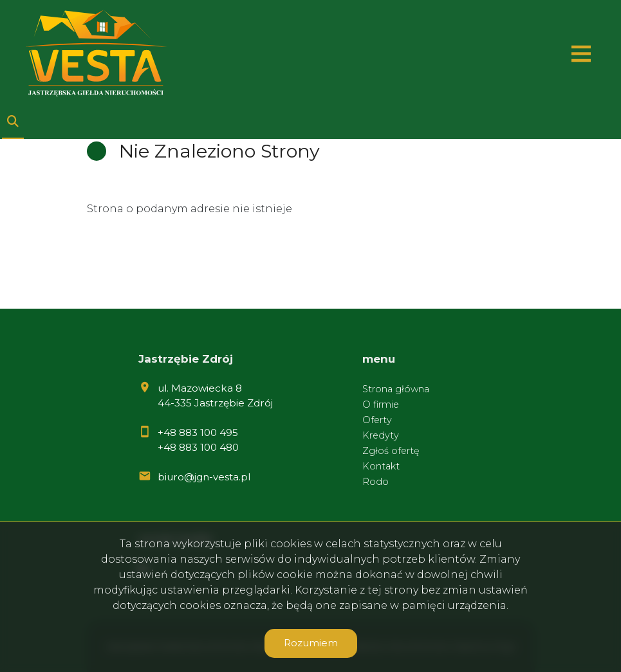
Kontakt (381, 466)
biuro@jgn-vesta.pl (204, 477)
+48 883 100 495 (198, 432)
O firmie (381, 404)
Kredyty (381, 435)
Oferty (377, 420)
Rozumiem (311, 643)
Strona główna (396, 389)
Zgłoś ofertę (391, 451)
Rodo (375, 482)
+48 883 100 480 (198, 447)
